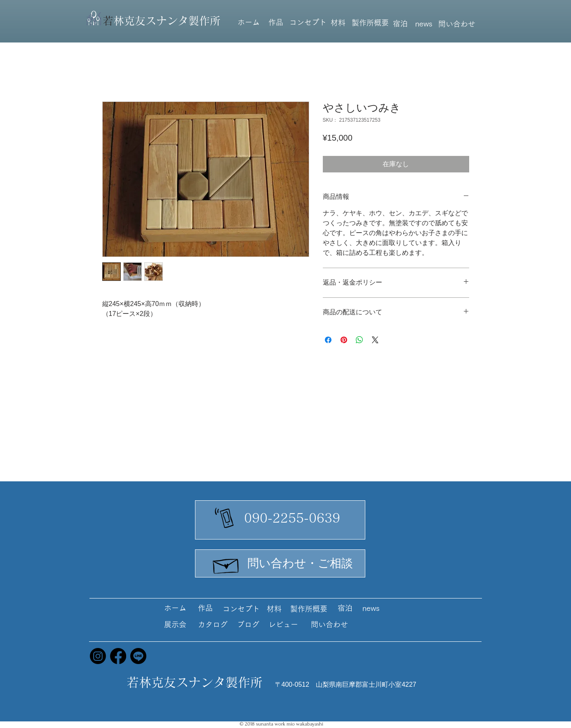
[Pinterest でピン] (344, 340)
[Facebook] (118, 656)
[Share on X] (375, 340)
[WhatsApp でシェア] (360, 340)
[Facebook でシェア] (328, 340)
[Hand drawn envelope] (226, 564)
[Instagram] (98, 656)
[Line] (138, 656)
